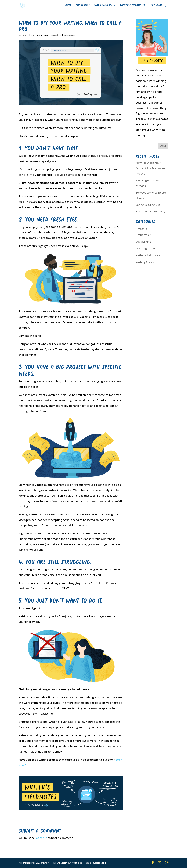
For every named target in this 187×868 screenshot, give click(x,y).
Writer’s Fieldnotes (133, 5)
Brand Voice (143, 235)
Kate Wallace (28, 35)
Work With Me (103, 5)
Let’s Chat (156, 5)
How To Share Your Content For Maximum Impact (150, 168)
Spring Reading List (148, 205)
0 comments (70, 35)
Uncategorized (145, 248)
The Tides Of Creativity (150, 211)
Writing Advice (145, 262)
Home (68, 5)
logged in (41, 838)
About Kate (83, 5)
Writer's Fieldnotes (148, 255)
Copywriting (56, 35)
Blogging (141, 228)
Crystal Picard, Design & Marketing (88, 863)
